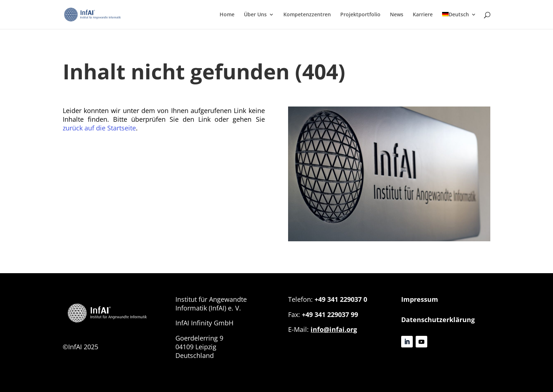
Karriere (423, 15)
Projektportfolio (360, 15)
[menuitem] (459, 20)
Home (227, 15)
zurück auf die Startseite (99, 128)
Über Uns (255, 15)
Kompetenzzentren (307, 15)
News (397, 15)
